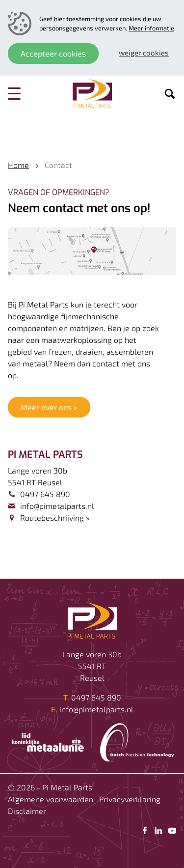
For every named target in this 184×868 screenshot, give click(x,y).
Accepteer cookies (53, 53)
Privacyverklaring (130, 799)
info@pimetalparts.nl (57, 506)
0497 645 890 (45, 494)
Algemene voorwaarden (51, 799)
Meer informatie (151, 28)
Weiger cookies (144, 53)
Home (18, 165)
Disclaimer (27, 811)
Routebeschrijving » (55, 518)
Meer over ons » (49, 407)
